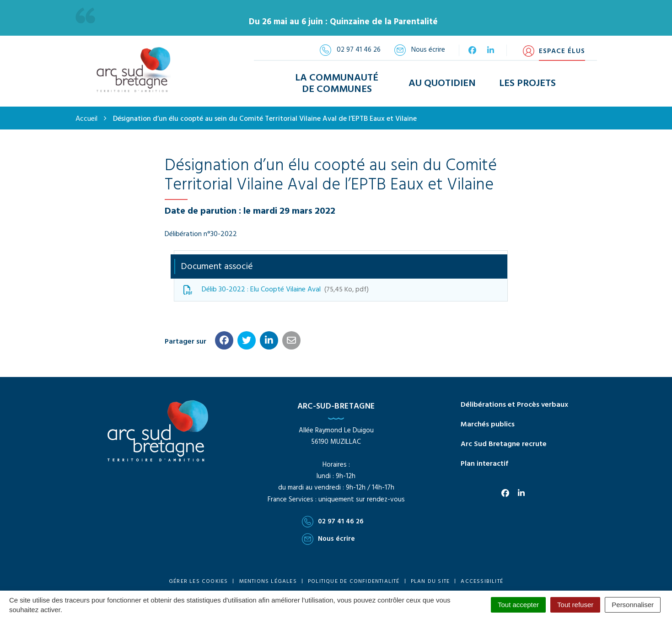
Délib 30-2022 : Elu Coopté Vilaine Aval (276, 289)
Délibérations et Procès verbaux (514, 404)
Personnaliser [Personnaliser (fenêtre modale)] (633, 605)
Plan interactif (484, 463)
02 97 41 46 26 (333, 521)
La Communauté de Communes (337, 83)
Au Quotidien (442, 83)
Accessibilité (482, 581)
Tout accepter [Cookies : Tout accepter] (518, 605)
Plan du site (430, 581)
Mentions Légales (268, 581)
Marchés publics (488, 424)
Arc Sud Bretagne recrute (504, 444)
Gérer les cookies (198, 581)
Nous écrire (328, 538)
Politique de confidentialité (354, 581)
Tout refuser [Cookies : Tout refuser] (575, 605)
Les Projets (527, 83)
